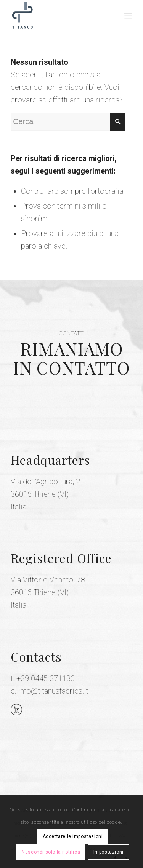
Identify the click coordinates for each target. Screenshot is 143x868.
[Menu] (128, 15)
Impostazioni (108, 852)
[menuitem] (128, 15)
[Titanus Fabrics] (59, 15)
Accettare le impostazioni (73, 836)
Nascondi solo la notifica (51, 852)
